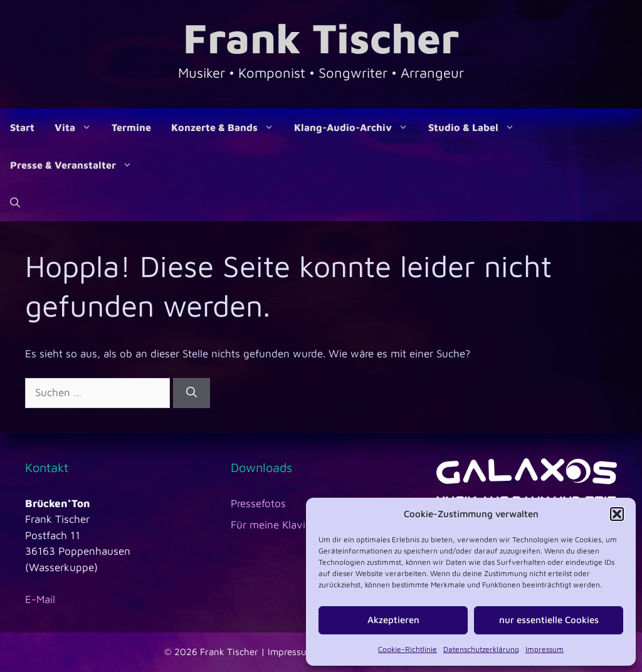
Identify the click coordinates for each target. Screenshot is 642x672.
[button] (617, 514)
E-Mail (40, 599)
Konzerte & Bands (228, 127)
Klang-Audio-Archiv (356, 127)
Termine (131, 127)
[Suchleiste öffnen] (15, 202)
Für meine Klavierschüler (290, 525)
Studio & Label (476, 127)
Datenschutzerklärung (481, 649)
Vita (78, 127)
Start (22, 127)
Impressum (545, 649)
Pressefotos (258, 503)
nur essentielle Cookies (549, 620)
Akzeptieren (393, 620)
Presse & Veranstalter (76, 165)
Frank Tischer (321, 37)
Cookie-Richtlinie (408, 649)
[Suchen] (192, 393)
